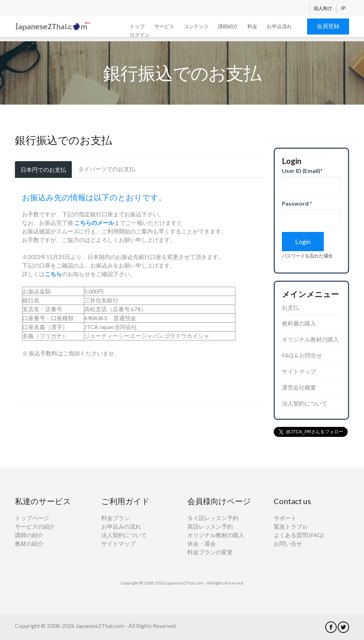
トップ (137, 26)
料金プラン (116, 518)
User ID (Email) (302, 171)
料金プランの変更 (210, 552)
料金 (252, 26)
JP (343, 8)
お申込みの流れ (121, 526)
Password (297, 203)
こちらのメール (94, 223)
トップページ (32, 518)
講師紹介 (228, 26)
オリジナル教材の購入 (310, 339)
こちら (53, 274)
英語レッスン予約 (210, 526)
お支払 (290, 307)
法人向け (323, 8)
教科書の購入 (299, 323)
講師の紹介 (29, 535)
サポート (285, 518)
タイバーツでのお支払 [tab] (107, 169)
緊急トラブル (291, 526)
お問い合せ (288, 543)
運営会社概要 (299, 387)
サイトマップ (299, 371)
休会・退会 (202, 543)
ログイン (140, 35)
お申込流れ (279, 26)
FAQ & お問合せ (302, 355)
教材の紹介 (29, 543)
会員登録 (328, 26)
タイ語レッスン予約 (213, 518)
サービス (164, 26)
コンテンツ (196, 26)
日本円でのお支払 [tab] (43, 170)
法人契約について (305, 403)
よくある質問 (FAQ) (299, 535)
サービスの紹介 (35, 526)
